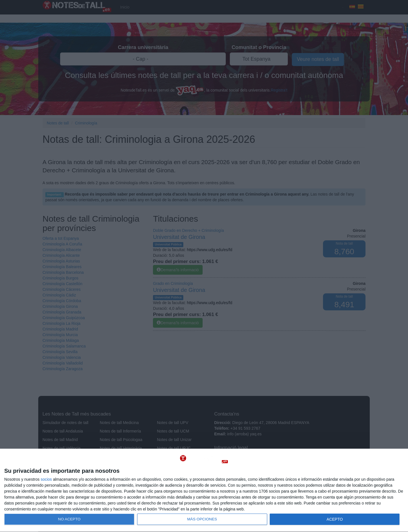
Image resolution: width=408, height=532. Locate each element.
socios (46, 479)
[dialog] (204, 490)
